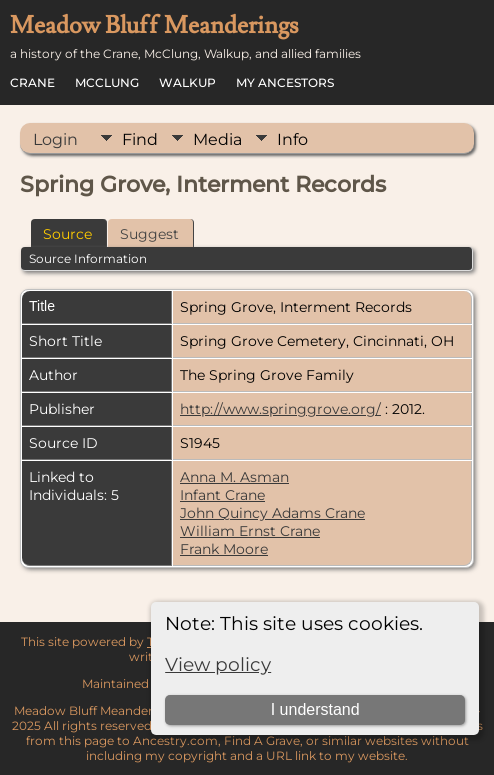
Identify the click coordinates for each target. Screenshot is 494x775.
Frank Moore (224, 549)
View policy (218, 664)
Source (67, 234)
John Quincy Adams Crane (272, 513)
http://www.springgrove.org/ (280, 409)
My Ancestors (285, 82)
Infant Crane (222, 495)
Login (55, 139)
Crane (32, 82)
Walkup (187, 82)
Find (140, 139)
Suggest (149, 234)
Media (217, 139)
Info (292, 139)
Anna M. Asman (234, 477)
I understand (315, 709)
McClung (107, 82)
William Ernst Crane (250, 531)
